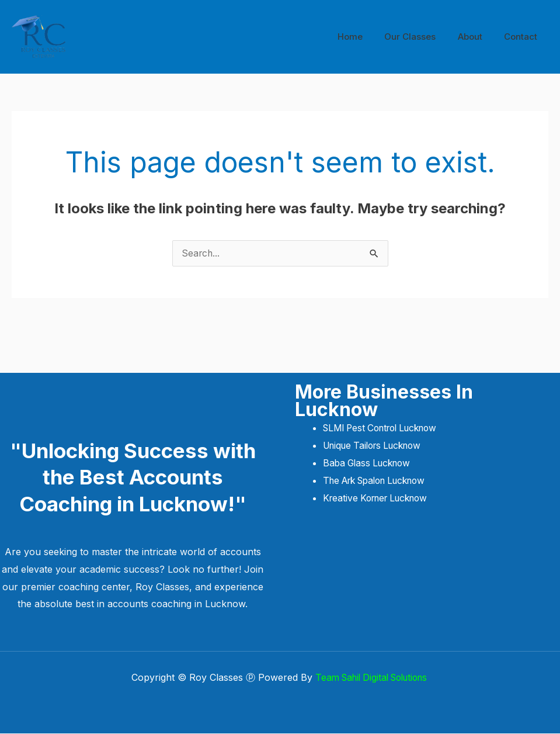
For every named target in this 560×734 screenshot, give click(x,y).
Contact (523, 37)
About (476, 37)
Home (365, 37)
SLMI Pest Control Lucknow (387, 428)
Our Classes (421, 37)
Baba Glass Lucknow (370, 463)
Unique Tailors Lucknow (378, 446)
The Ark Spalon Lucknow (380, 480)
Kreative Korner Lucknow (380, 498)
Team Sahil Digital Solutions (372, 678)
